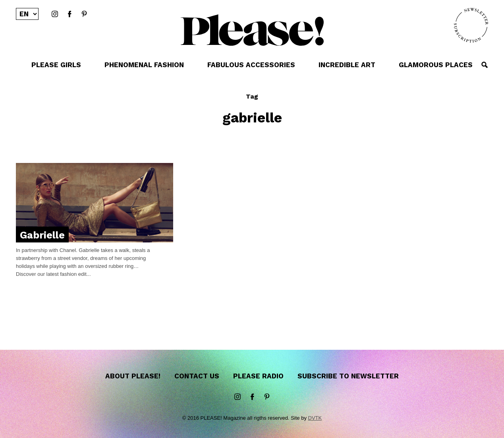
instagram (55, 14)
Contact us (197, 376)
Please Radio (258, 376)
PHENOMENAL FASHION (144, 65)
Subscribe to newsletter (348, 376)
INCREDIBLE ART (347, 65)
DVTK (315, 418)
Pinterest (84, 14)
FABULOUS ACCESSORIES (251, 65)
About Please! (133, 376)
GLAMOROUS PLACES (436, 65)
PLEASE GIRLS (56, 65)
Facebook (70, 14)
